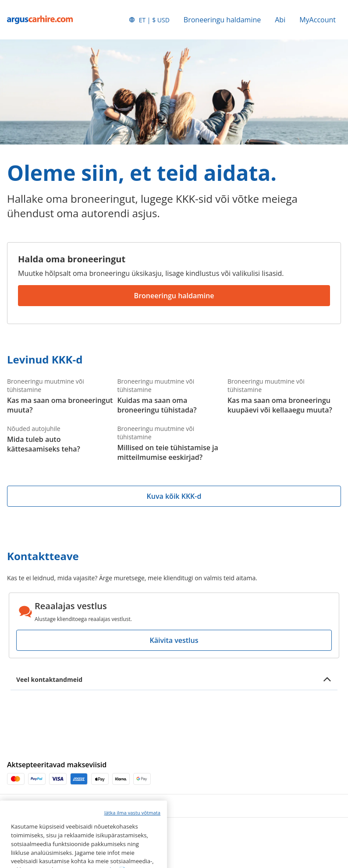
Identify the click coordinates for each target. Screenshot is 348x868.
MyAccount (318, 20)
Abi (280, 20)
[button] (149, 20)
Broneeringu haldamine (222, 20)
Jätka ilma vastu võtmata (132, 831)
